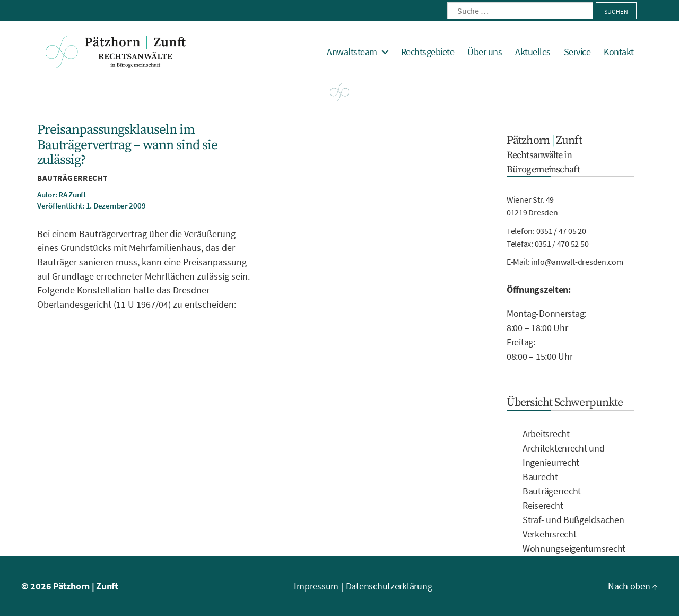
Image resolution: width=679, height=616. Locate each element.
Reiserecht (543, 505)
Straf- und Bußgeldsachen (573, 520)
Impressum (316, 586)
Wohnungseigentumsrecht (574, 548)
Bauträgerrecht (72, 178)
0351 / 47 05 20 (561, 231)
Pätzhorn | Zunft (86, 586)
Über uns (485, 52)
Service (577, 52)
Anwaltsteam (352, 52)
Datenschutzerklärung (389, 586)
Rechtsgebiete (428, 52)
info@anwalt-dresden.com (577, 262)
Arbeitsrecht (546, 434)
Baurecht (540, 477)
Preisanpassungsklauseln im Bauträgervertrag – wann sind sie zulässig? (127, 145)
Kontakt (619, 52)
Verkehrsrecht (550, 534)
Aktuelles (533, 52)
